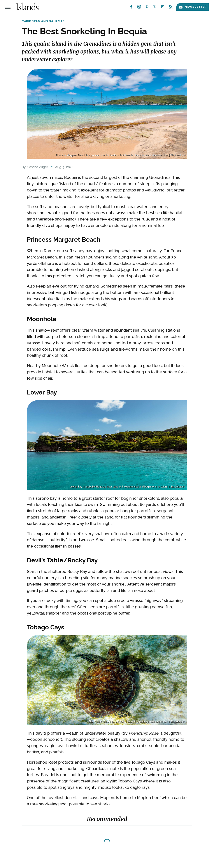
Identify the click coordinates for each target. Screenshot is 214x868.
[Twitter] (155, 8)
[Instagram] (139, 8)
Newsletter (193, 7)
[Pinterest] (147, 8)
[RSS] (171, 8)
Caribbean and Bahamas (43, 21)
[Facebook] (131, 8)
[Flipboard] (163, 8)
